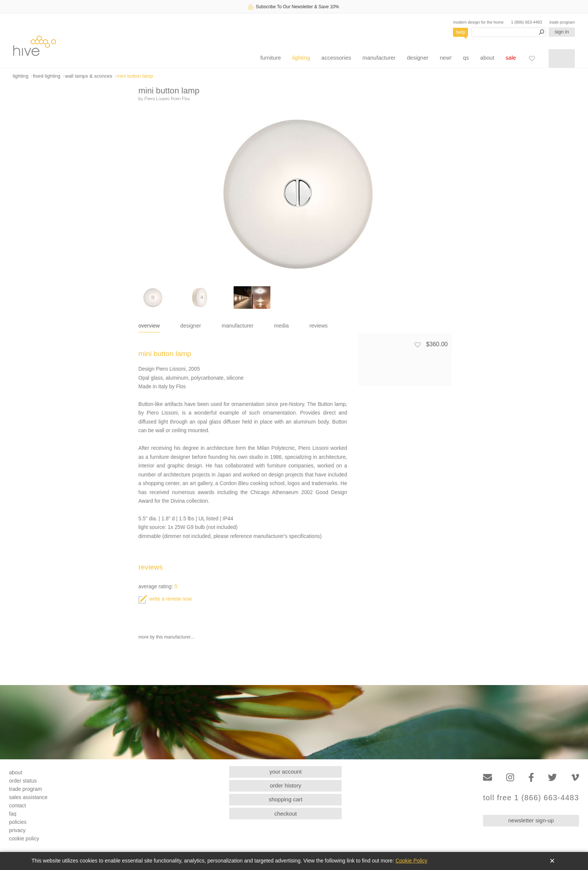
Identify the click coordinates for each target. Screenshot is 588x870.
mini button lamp (135, 76)
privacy (17, 830)
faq (13, 814)
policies (18, 822)
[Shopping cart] (562, 59)
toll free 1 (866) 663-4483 (531, 798)
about (487, 58)
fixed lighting (47, 76)
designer (418, 58)
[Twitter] (552, 778)
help (461, 32)
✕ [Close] (552, 861)
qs (466, 58)
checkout (285, 814)
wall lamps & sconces (88, 76)
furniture (271, 58)
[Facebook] (531, 778)
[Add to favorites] (417, 344)
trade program (562, 22)
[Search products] (508, 32)
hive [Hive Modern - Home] (34, 46)
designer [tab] (191, 326)
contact (17, 805)
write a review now (165, 599)
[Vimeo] (575, 778)
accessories (336, 58)
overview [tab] (149, 326)
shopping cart (285, 799)
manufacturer (379, 58)
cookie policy (24, 838)
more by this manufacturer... (166, 637)
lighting (301, 58)
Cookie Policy (412, 861)
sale (511, 58)
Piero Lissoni (157, 98)
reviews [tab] (319, 326)
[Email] (487, 778)
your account (286, 772)
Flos (186, 98)
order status (23, 781)
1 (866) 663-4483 (527, 22)
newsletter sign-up (531, 820)
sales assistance (28, 797)
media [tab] (281, 326)
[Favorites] (532, 58)
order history (286, 785)
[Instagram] (510, 778)
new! (446, 58)
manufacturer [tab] (238, 326)
